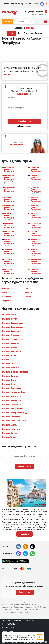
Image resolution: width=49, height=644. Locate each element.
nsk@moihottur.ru (8, 631)
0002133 (43, 642)
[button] (8, 169)
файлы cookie (20, 635)
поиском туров (17, 144)
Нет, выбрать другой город (30, 33)
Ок (40, 637)
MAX (37, 4)
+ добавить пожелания (24, 126)
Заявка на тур (7, 22)
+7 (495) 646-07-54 (34, 12)
